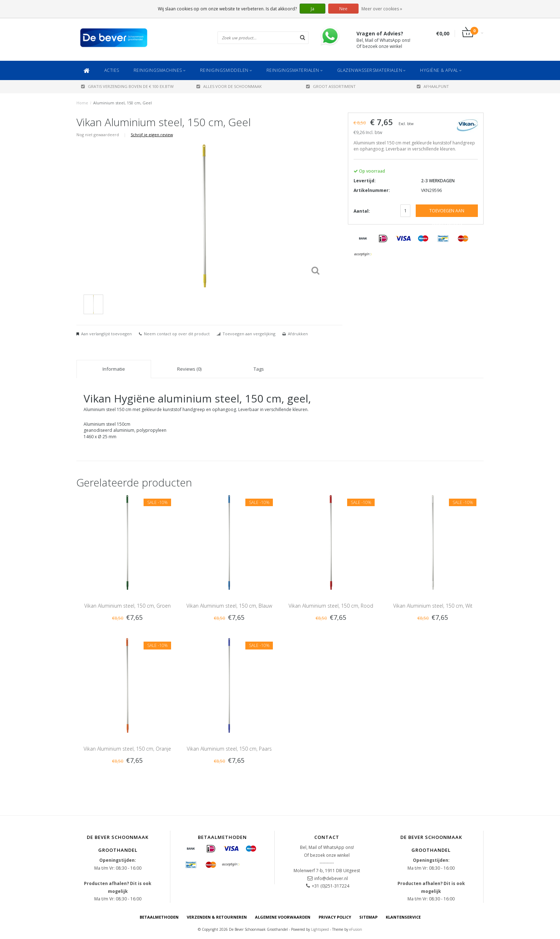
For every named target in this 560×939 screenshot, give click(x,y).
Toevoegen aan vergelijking (249, 334)
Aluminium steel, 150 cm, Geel (122, 103)
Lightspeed (320, 929)
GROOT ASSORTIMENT (331, 86)
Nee (343, 9)
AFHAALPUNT (433, 86)
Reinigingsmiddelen (226, 70)
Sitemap (368, 917)
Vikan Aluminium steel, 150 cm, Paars (229, 749)
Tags (259, 369)
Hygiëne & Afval (441, 70)
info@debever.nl (331, 878)
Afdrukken (298, 334)
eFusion (356, 929)
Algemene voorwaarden (283, 917)
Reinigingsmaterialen (295, 70)
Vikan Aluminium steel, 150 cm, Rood (331, 606)
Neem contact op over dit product (177, 334)
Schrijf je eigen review (152, 135)
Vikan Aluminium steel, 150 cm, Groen (127, 606)
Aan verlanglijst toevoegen (106, 334)
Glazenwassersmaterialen (372, 70)
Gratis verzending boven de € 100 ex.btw (127, 86)
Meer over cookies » (382, 9)
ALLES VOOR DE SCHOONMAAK (229, 86)
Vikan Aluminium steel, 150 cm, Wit (433, 606)
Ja (312, 9)
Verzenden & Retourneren (217, 917)
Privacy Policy (335, 917)
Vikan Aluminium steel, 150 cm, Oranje (127, 749)
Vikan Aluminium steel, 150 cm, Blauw (229, 606)
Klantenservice (403, 917)
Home (82, 103)
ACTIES (112, 70)
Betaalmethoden (159, 917)
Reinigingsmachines (160, 70)
